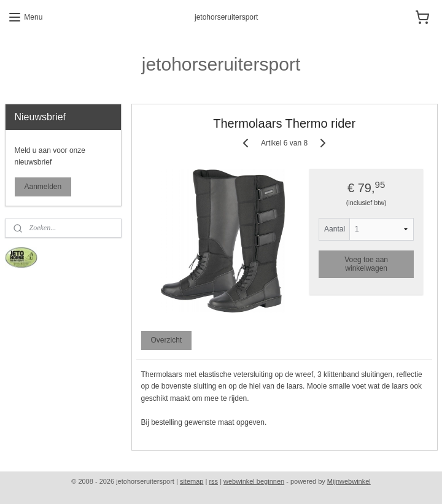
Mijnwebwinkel (349, 481)
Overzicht (166, 340)
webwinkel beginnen (254, 481)
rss (213, 481)
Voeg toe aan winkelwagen (366, 263)
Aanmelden (43, 187)
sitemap (192, 481)
